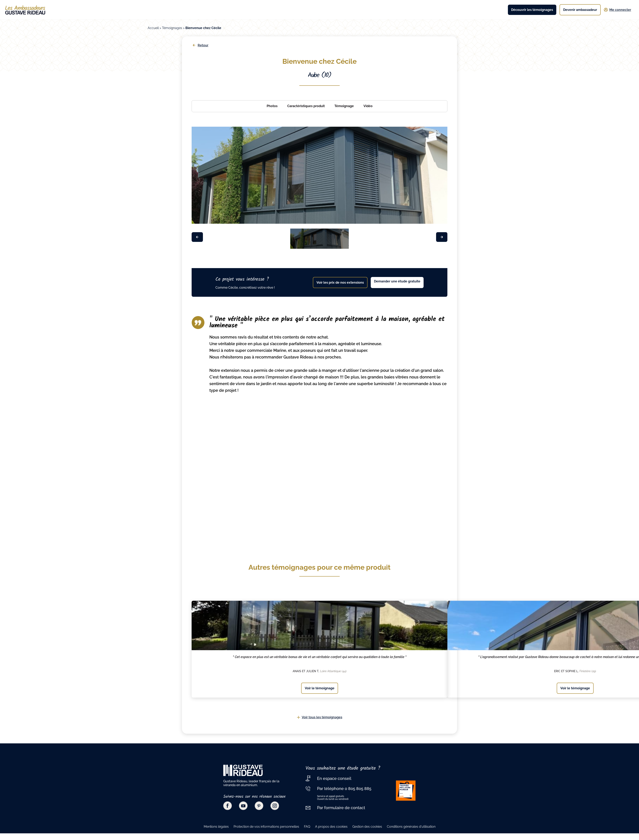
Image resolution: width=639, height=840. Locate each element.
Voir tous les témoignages (320, 717)
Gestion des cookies (367, 827)
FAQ (307, 827)
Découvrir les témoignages (532, 10)
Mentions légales (216, 827)
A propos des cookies (331, 827)
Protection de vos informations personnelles (266, 827)
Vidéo (368, 106)
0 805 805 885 (358, 789)
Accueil (153, 28)
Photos (272, 106)
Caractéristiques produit (306, 106)
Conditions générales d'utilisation (411, 827)
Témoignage (344, 106)
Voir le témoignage (320, 688)
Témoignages (172, 28)
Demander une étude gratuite (397, 281)
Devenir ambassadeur (580, 10)
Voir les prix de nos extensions (340, 283)
